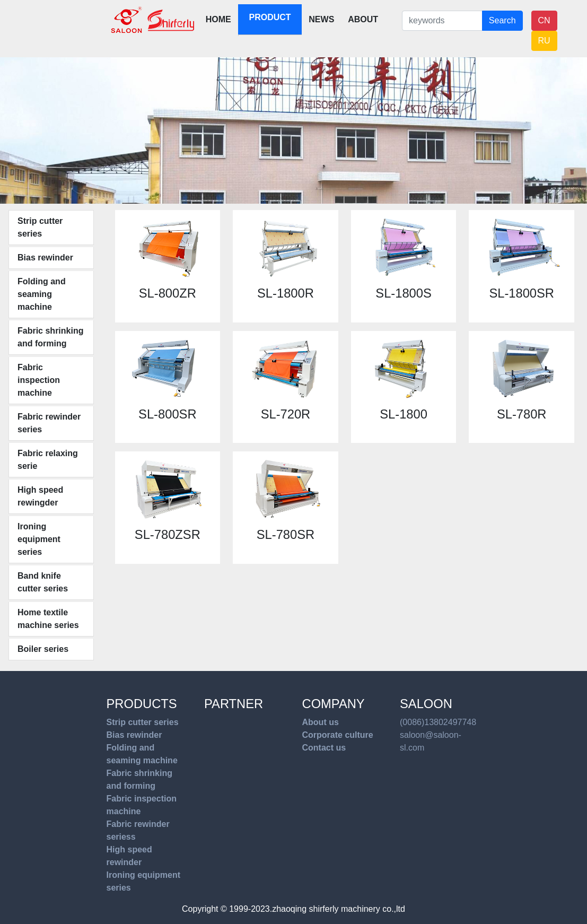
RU (544, 41)
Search (502, 20)
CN (544, 20)
